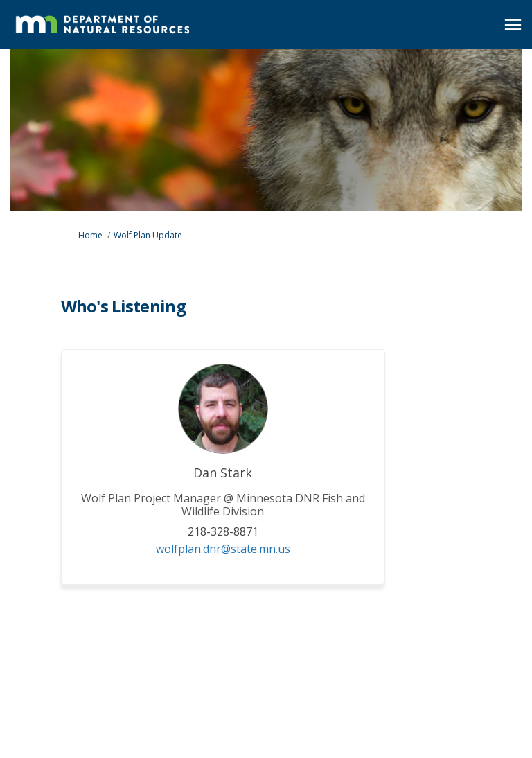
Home (90, 235)
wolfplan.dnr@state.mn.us (223, 549)
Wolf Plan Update (148, 235)
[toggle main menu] (513, 25)
